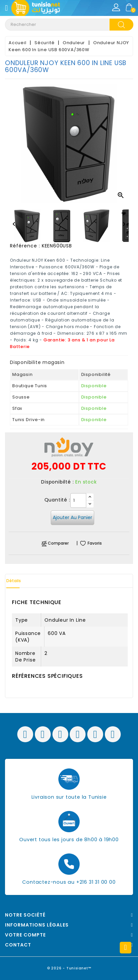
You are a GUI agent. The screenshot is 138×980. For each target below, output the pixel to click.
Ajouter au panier (72, 517)
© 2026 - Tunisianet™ (69, 968)
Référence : (25, 246)
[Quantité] (78, 500)
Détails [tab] (14, 581)
